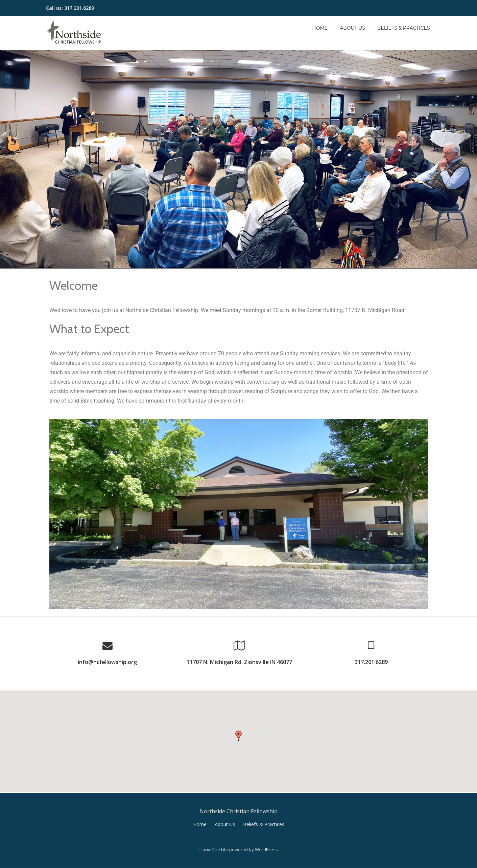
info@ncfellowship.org (107, 662)
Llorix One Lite (214, 849)
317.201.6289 (371, 662)
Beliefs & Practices (404, 28)
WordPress (266, 849)
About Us (352, 28)
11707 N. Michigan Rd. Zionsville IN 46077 (239, 662)
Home (320, 28)
